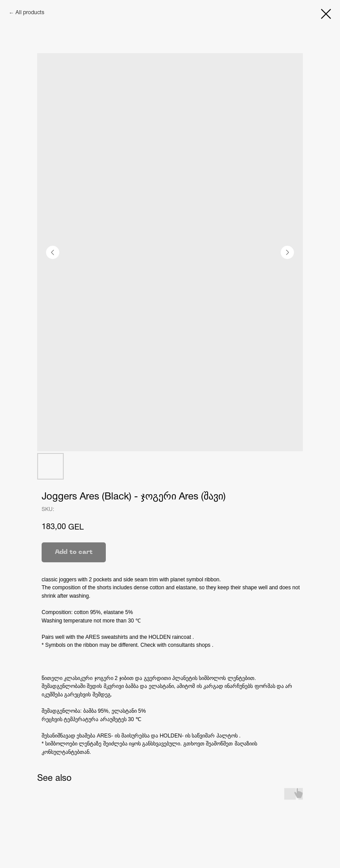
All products (30, 13)
